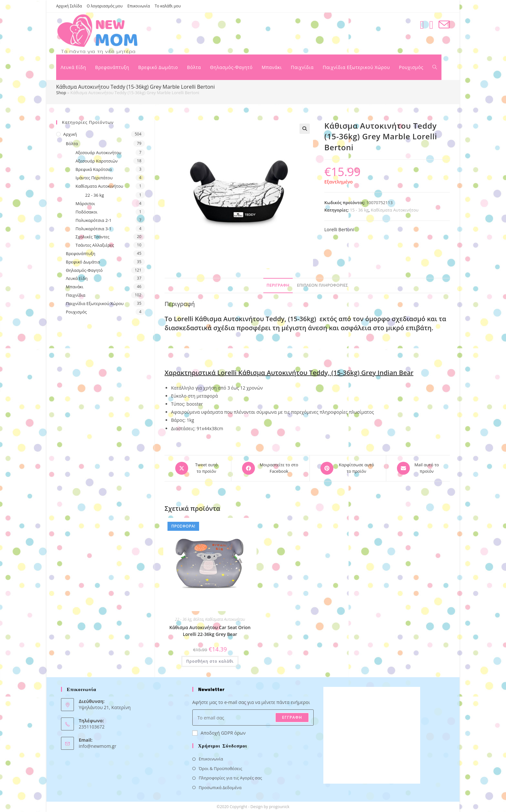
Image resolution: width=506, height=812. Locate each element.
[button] (305, 129)
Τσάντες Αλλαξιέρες (95, 245)
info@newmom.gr (97, 746)
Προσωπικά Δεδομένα (220, 787)
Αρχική (70, 134)
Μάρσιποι (85, 203)
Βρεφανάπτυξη (81, 253)
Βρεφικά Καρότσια (94, 169)
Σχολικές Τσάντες (92, 237)
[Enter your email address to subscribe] (253, 718)
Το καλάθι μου (168, 6)
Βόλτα (198, 619)
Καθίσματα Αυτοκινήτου (395, 210)
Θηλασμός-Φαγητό (84, 270)
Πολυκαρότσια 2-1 (93, 220)
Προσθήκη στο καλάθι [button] (210, 661)
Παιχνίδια (76, 295)
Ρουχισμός (76, 312)
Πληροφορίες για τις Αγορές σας (230, 778)
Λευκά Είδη (77, 278)
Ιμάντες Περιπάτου (94, 178)
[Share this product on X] (198, 468)
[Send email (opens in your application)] (444, 25)
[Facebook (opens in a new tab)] (422, 25)
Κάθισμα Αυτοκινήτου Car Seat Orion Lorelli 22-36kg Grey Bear (210, 631)
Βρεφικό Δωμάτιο (83, 262)
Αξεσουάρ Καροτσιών (97, 161)
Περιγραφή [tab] (278, 285)
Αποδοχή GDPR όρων (219, 733)
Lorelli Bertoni (339, 229)
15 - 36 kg (359, 210)
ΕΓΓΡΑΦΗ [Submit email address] (292, 717)
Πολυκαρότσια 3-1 (93, 229)
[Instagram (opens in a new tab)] (431, 25)
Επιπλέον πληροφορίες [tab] (322, 285)
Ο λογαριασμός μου (105, 6)
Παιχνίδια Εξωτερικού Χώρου (95, 303)
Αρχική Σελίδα (69, 6)
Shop (61, 93)
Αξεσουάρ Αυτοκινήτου (98, 153)
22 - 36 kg (183, 619)
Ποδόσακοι (86, 212)
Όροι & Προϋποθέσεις (221, 768)
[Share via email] (418, 468)
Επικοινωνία (139, 6)
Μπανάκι (75, 287)
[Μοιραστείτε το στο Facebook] (270, 468)
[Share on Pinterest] (348, 468)
